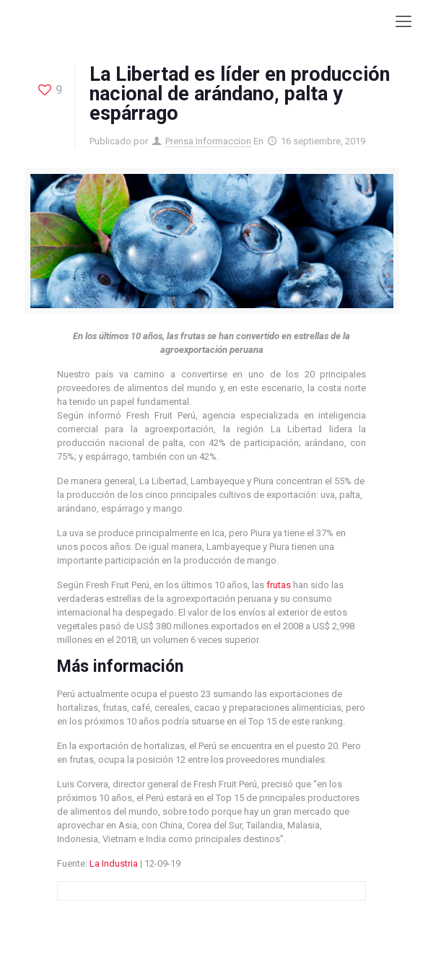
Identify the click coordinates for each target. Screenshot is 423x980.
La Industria (114, 863)
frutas (279, 585)
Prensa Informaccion (208, 141)
